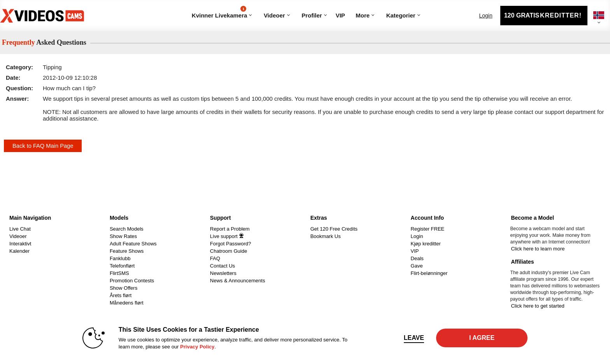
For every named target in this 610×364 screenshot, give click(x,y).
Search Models (127, 229)
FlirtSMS (119, 273)
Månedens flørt (127, 303)
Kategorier (383, 6)
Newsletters (223, 273)
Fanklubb (120, 258)
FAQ (215, 258)
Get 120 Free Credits (334, 229)
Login (486, 16)
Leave (414, 338)
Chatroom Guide (229, 251)
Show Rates (123, 236)
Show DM (0, 210)
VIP (340, 15)
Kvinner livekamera (220, 12)
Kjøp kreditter (426, 244)
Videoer (274, 15)
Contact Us (223, 266)
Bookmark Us (326, 236)
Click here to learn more (538, 249)
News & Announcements (238, 281)
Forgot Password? (231, 244)
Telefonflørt (122, 266)
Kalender (19, 251)
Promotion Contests (132, 281)
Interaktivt (20, 244)
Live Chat (20, 229)
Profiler (312, 15)
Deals (417, 258)
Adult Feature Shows (133, 244)
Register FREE (428, 229)
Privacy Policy (197, 347)
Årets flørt (121, 295)
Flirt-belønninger (429, 273)
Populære (261, 6)
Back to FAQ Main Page (43, 146)
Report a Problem (230, 229)
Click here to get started (537, 306)
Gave (417, 266)
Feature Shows (127, 251)
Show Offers (124, 288)
